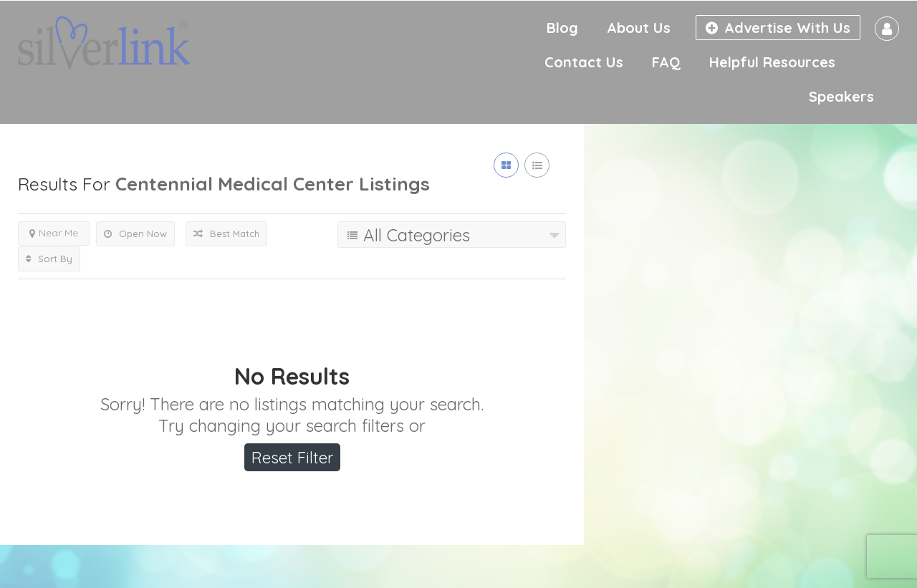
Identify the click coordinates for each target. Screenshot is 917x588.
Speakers (841, 96)
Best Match (226, 233)
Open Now (135, 233)
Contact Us (584, 62)
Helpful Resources (772, 62)
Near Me (54, 233)
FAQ (666, 62)
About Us (639, 28)
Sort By (49, 259)
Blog (562, 28)
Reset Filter (292, 458)
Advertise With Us (778, 28)
